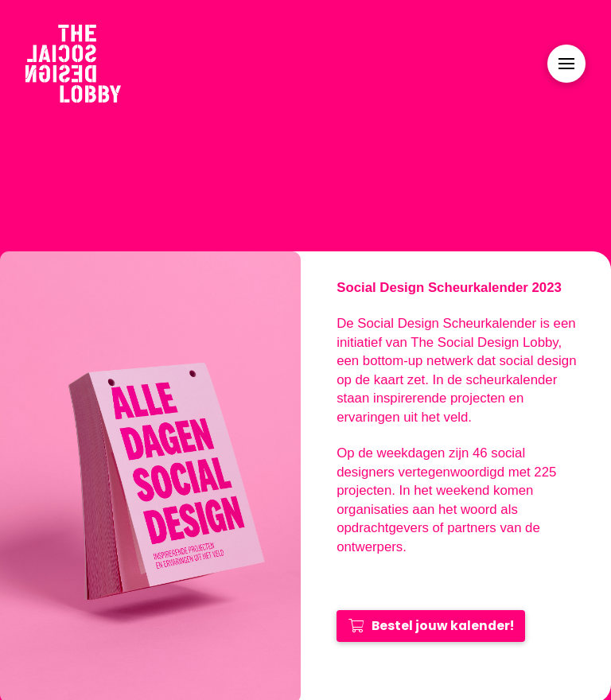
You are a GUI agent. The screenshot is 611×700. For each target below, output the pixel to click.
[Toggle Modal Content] (566, 64)
